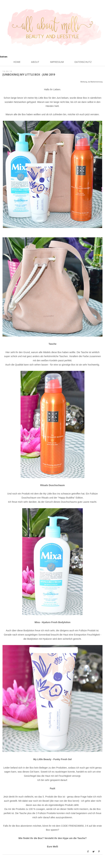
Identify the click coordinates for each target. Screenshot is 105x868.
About (35, 62)
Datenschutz (83, 62)
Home (17, 62)
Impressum (57, 62)
